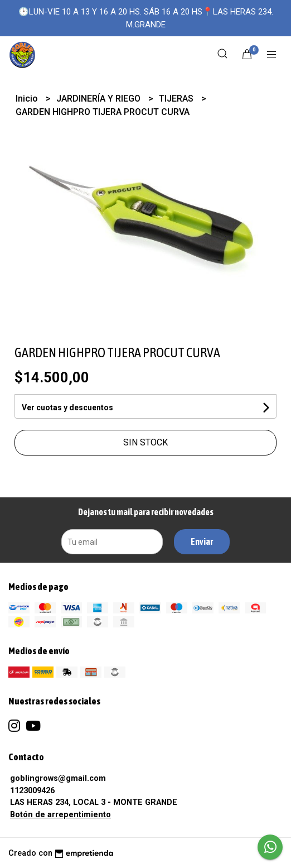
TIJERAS (177, 99)
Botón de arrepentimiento (60, 815)
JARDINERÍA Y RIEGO (100, 99)
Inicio (28, 99)
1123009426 (32, 791)
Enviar (202, 541)
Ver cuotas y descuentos (67, 407)
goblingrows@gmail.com (58, 778)
